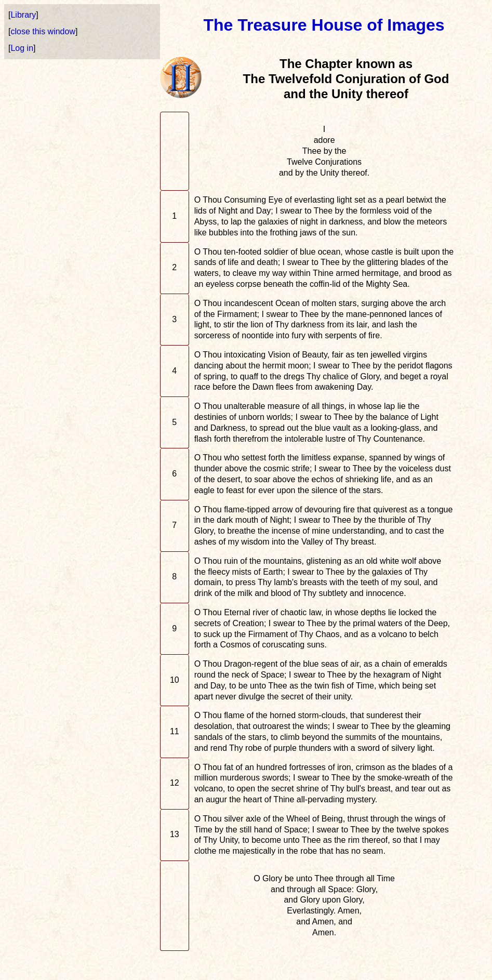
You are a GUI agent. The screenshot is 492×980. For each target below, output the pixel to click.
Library (23, 15)
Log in (22, 48)
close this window (43, 31)
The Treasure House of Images (324, 25)
